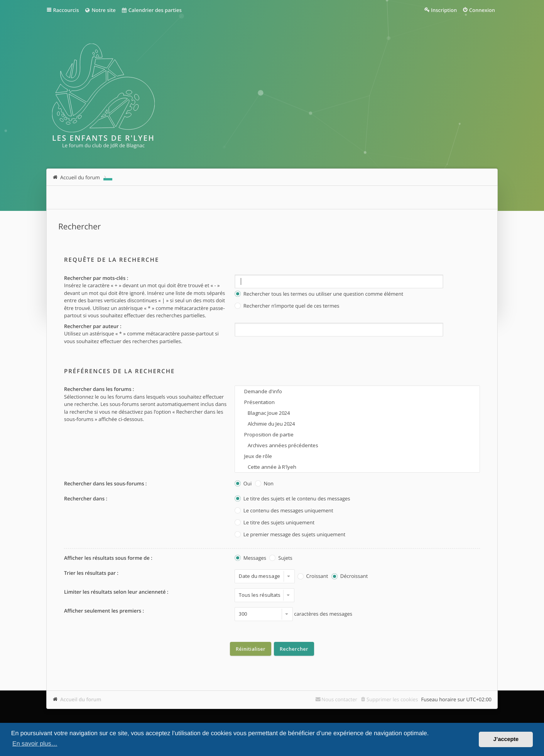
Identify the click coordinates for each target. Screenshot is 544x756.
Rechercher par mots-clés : (96, 278)
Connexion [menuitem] (482, 10)
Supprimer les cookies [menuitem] (392, 699)
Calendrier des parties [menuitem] (151, 10)
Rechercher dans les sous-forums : (105, 483)
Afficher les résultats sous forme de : (108, 558)
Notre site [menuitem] (100, 10)
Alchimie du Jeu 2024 (357, 424)
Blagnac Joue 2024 (357, 413)
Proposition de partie (357, 434)
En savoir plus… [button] (35, 744)
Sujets (281, 558)
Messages (250, 558)
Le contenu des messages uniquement (284, 511)
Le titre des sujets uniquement (275, 523)
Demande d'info (357, 391)
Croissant (313, 577)
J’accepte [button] (506, 739)
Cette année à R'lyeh (357, 467)
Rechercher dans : (86, 498)
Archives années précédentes (357, 445)
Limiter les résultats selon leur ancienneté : (116, 592)
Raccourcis (66, 10)
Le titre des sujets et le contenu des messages (292, 499)
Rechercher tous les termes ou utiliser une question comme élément (319, 294)
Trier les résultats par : (91, 573)
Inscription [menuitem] (444, 10)
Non (264, 484)
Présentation (357, 402)
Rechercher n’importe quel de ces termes (287, 306)
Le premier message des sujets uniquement (290, 535)
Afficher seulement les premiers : (104, 611)
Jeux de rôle (357, 456)
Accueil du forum (81, 699)
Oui (243, 484)
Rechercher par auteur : (93, 326)
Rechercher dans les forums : (99, 389)
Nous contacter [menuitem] (339, 699)
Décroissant (350, 577)
